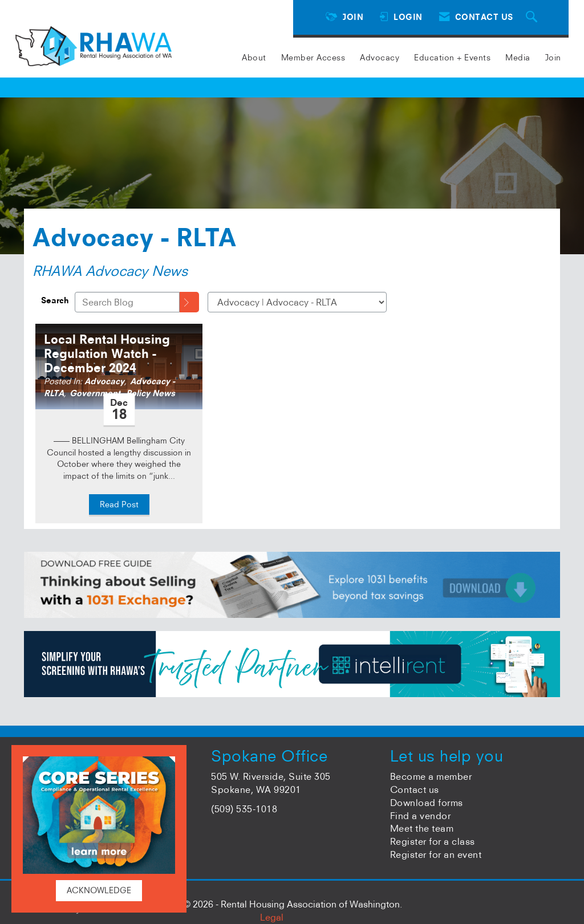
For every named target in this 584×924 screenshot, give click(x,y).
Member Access (313, 58)
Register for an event (436, 854)
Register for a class (433, 841)
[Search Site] (533, 17)
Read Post (119, 504)
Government (95, 393)
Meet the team (422, 828)
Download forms (427, 803)
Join (553, 58)
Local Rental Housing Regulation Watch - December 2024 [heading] (107, 354)
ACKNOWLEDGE (99, 890)
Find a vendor (421, 816)
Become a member (431, 776)
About (254, 58)
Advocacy (380, 58)
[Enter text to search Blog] (127, 302)
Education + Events (452, 58)
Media (518, 58)
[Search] (189, 302)
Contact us (415, 789)
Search (55, 300)
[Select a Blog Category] (297, 302)
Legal (272, 917)
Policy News (151, 393)
